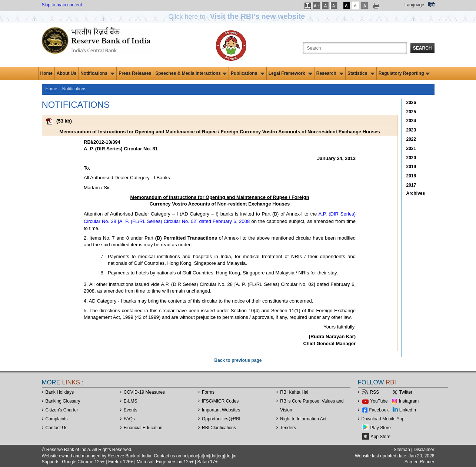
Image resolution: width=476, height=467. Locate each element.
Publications (248, 73)
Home (46, 73)
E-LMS (131, 401)
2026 (411, 103)
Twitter (406, 392)
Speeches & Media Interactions (191, 73)
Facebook (379, 410)
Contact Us (56, 428)
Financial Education (143, 428)
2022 (411, 139)
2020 (411, 158)
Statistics (361, 73)
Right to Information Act (303, 419)
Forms (208, 392)
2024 (411, 121)
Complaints (57, 419)
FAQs (129, 419)
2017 (411, 185)
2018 (411, 176)
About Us (66, 73)
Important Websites (221, 410)
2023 (411, 130)
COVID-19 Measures (144, 392)
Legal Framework (290, 73)
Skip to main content (62, 5)
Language (414, 5)
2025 (411, 112)
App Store (381, 437)
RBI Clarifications (219, 428)
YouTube (379, 401)
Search (422, 48)
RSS (375, 392)
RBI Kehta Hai (294, 392)
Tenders (288, 428)
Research (330, 73)
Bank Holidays (60, 392)
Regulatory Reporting (404, 73)
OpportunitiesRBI (221, 419)
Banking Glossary (63, 401)
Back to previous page (238, 360)
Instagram (409, 401)
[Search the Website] (355, 48)
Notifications (97, 73)
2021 (411, 149)
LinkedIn (408, 410)
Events (131, 410)
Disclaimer (424, 450)
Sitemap (402, 450)
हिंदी (431, 5)
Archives (416, 193)
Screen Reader (420, 462)
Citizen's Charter (62, 410)
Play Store (381, 428)
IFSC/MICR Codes (220, 401)
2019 (411, 167)
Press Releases (135, 73)
